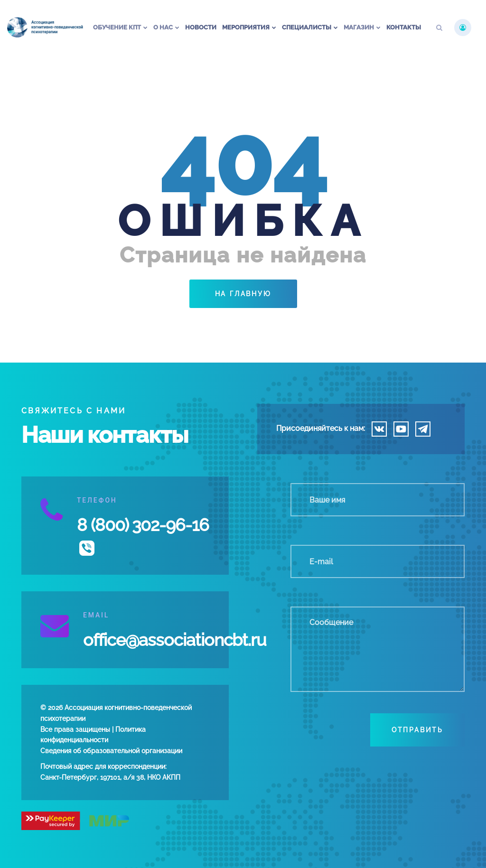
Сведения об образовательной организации (111, 751)
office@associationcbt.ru (175, 640)
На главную (243, 294)
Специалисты (307, 27)
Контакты (404, 27)
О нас (163, 27)
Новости (201, 27)
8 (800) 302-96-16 (143, 525)
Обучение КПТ (117, 27)
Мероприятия (246, 27)
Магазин (359, 27)
